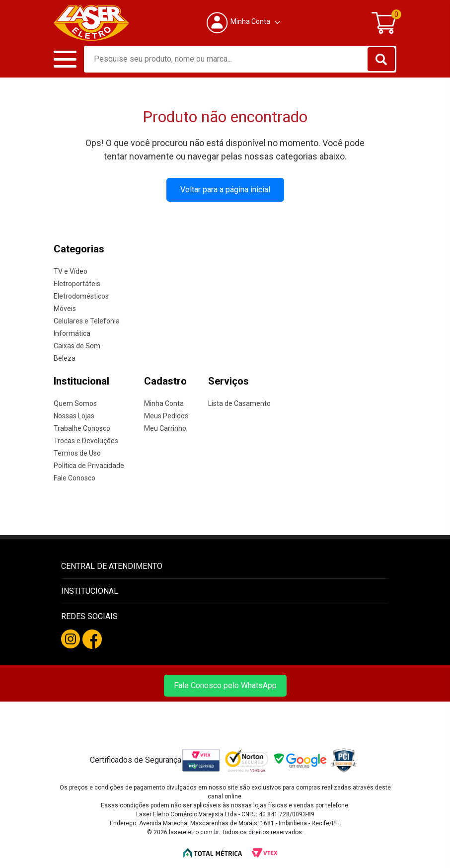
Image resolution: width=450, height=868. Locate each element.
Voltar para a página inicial (225, 189)
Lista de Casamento (239, 403)
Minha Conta (164, 403)
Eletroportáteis (77, 283)
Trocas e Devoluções (86, 440)
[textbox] (240, 59)
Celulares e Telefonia (87, 320)
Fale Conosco (75, 477)
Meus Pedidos (166, 415)
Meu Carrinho (165, 428)
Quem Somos (75, 403)
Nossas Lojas (74, 415)
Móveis (65, 308)
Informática (72, 333)
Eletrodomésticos (81, 296)
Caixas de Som (77, 345)
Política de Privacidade (89, 465)
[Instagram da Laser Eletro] (71, 638)
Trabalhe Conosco (82, 428)
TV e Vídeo (71, 271)
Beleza (65, 358)
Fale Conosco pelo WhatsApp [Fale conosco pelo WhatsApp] (225, 685)
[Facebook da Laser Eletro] (92, 639)
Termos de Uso (77, 453)
